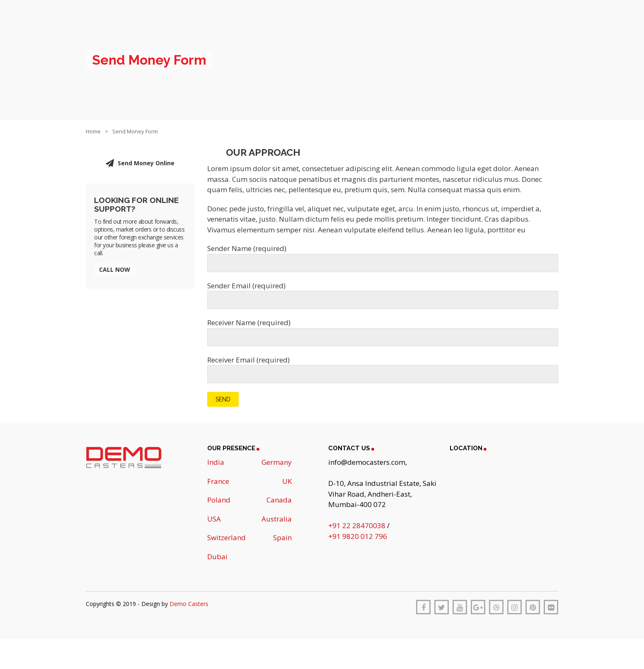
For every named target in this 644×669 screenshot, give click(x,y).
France (218, 481)
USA (214, 519)
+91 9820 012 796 (358, 536)
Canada (279, 500)
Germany (277, 462)
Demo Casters (189, 604)
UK (287, 481)
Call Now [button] (115, 269)
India (216, 462)
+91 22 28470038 (358, 525)
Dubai (217, 557)
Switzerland (226, 537)
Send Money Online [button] (140, 163)
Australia (277, 519)
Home (93, 131)
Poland (219, 500)
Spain (282, 537)
